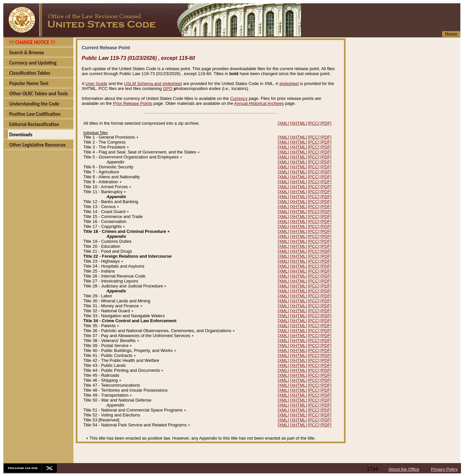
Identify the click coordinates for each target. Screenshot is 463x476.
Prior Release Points (133, 103)
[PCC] (314, 123)
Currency (239, 98)
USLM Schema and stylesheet (153, 84)
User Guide (97, 84)
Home (451, 34)
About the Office (404, 469)
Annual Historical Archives (259, 103)
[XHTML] (298, 123)
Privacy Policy (444, 469)
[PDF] (326, 123)
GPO (168, 88)
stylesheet (289, 84)
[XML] (283, 123)
